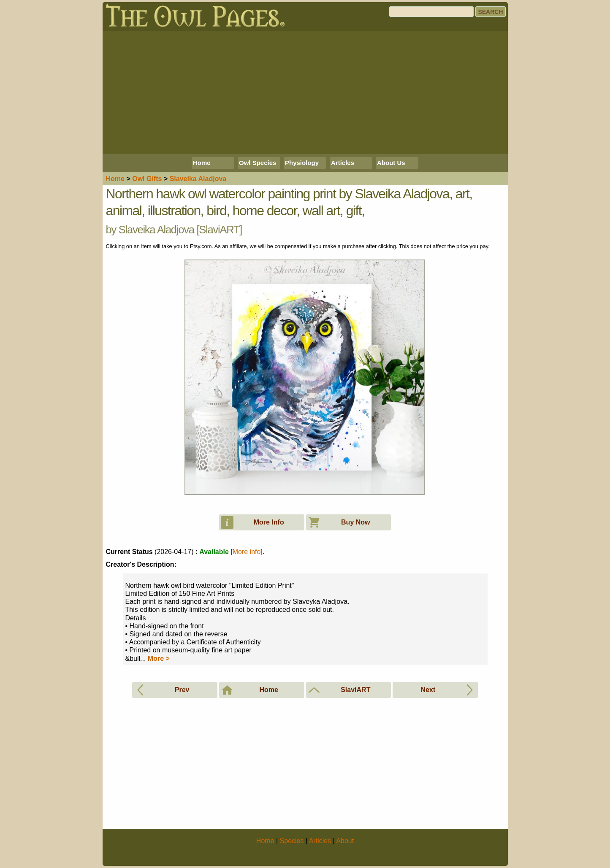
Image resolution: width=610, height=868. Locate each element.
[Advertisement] (305, 92)
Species (292, 841)
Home (202, 163)
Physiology (302, 163)
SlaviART (219, 230)
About (345, 841)
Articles (343, 163)
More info (247, 552)
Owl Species (258, 163)
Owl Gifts (147, 179)
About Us (391, 163)
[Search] (431, 12)
